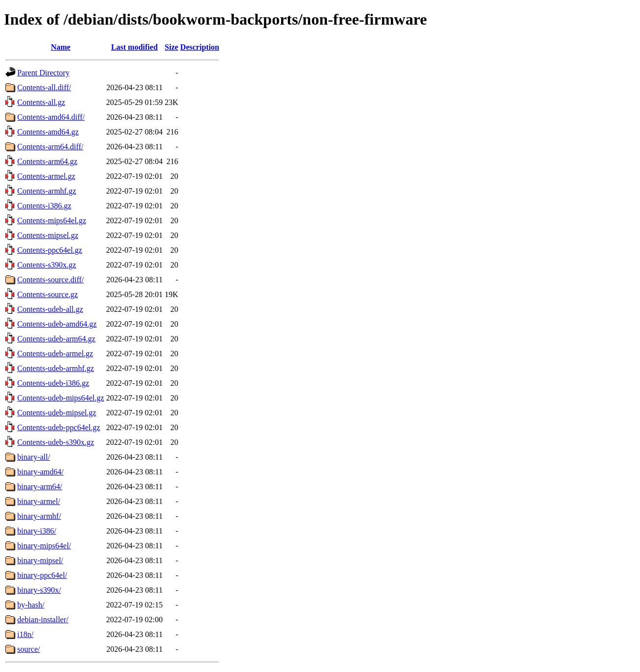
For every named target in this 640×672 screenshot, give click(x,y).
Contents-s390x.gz (47, 265)
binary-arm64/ (40, 487)
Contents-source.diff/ (50, 280)
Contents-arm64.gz (47, 161)
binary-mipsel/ (40, 560)
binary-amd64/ (40, 472)
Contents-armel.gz (46, 176)
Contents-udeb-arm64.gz (56, 339)
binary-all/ (34, 457)
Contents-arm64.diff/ (50, 147)
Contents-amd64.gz (48, 132)
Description (200, 47)
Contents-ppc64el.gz (50, 250)
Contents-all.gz (41, 102)
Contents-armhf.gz (47, 191)
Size (172, 47)
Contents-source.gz (48, 294)
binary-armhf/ (39, 516)
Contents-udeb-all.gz (50, 309)
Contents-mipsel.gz (48, 235)
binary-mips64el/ (44, 546)
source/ (29, 649)
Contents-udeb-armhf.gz (56, 368)
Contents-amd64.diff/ (51, 117)
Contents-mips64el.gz (52, 220)
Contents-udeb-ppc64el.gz (59, 427)
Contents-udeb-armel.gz (55, 353)
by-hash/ (31, 605)
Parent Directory (43, 73)
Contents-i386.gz (44, 206)
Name (61, 47)
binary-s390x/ (39, 590)
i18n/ (25, 634)
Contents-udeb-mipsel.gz (57, 413)
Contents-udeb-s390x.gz (56, 442)
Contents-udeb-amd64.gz (57, 324)
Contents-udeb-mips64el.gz (61, 398)
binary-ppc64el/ (42, 575)
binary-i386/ (37, 531)
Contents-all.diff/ (44, 87)
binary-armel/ (39, 501)
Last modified (135, 47)
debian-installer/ (43, 620)
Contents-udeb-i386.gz (53, 383)
